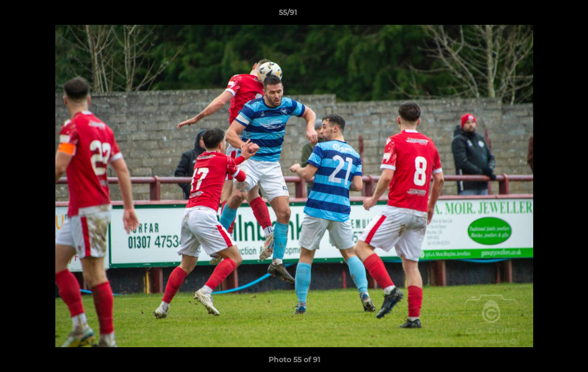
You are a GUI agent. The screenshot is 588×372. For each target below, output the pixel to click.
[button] (545, 15)
